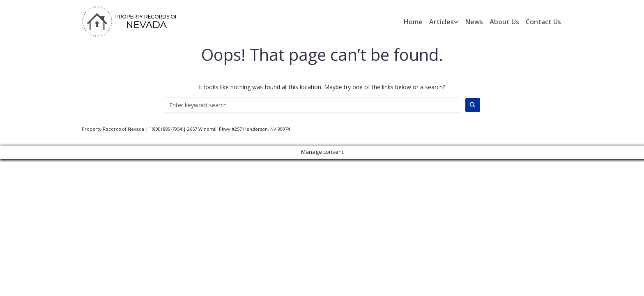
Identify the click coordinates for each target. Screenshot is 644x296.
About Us (504, 22)
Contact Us (543, 22)
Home (413, 22)
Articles (442, 22)
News (474, 22)
